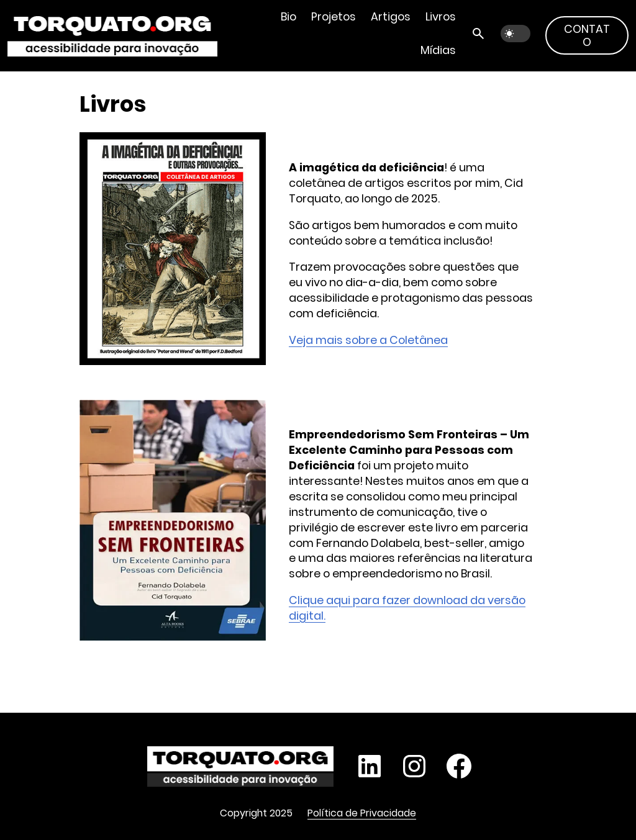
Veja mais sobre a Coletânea (368, 340)
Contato (587, 35)
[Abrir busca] (478, 34)
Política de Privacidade (362, 813)
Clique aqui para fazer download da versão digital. (407, 608)
